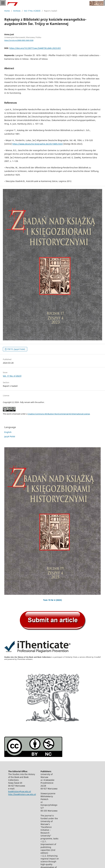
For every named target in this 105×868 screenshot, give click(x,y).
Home (7, 11)
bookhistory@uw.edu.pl (20, 791)
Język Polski (10, 436)
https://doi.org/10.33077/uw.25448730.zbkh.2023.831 (35, 48)
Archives (17, 11)
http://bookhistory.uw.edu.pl (22, 794)
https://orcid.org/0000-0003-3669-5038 (19, 40)
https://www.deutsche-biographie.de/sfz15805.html (38, 144)
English (8, 432)
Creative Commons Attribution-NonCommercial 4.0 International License (59, 414)
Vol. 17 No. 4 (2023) (32, 11)
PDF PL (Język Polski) (16, 349)
